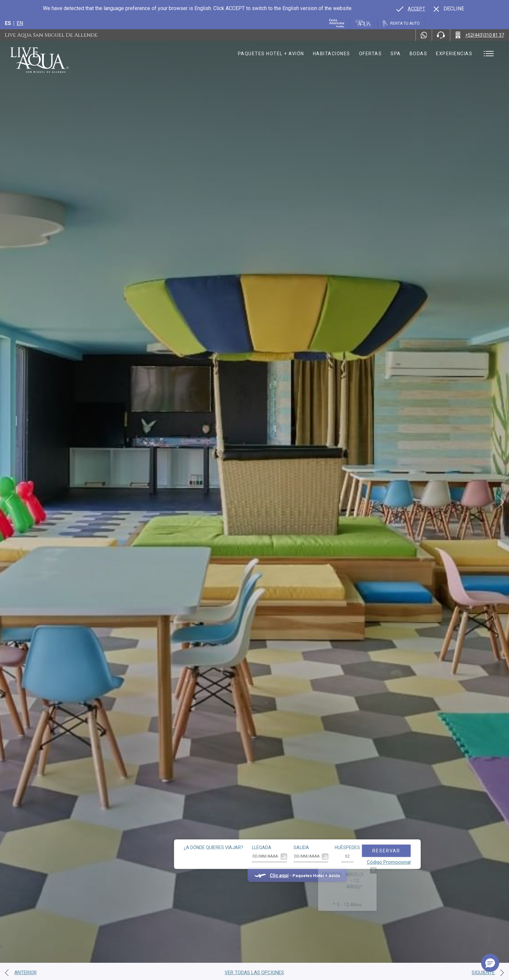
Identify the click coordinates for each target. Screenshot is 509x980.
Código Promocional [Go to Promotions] (346, 830)
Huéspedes (305, 816)
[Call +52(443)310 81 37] (480, 35)
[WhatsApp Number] (424, 35)
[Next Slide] (500, 502)
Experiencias (454, 54)
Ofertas (371, 54)
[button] (490, 963)
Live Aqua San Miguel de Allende (51, 35)
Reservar (344, 819)
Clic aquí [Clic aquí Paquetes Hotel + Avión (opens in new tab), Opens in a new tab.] (236, 844)
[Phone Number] (441, 35)
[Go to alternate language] (411, 9)
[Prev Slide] (9, 502)
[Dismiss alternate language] (449, 9)
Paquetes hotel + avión (271, 56)
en (20, 23)
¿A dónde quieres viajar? (171, 816)
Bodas (419, 54)
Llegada (219, 816)
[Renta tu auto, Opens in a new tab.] (401, 23)
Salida (258, 816)
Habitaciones (332, 54)
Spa (396, 54)
